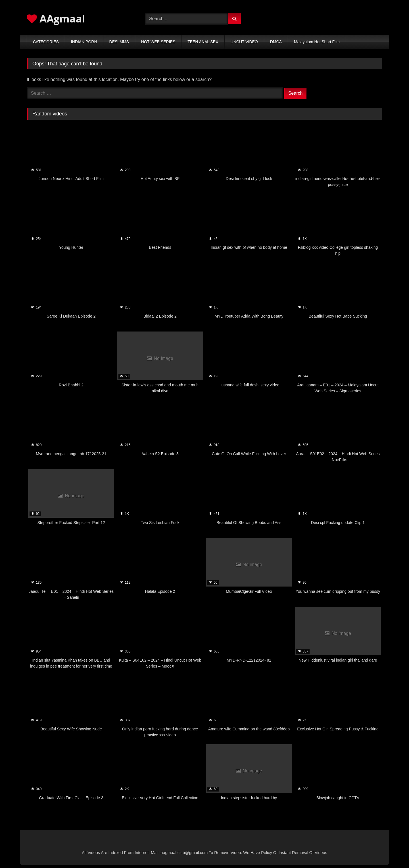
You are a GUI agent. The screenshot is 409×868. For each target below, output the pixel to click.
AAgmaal (56, 19)
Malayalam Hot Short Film (317, 42)
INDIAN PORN (84, 42)
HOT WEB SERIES (158, 42)
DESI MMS (119, 42)
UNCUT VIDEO (244, 42)
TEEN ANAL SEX (203, 42)
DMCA (276, 42)
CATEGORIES (46, 42)
